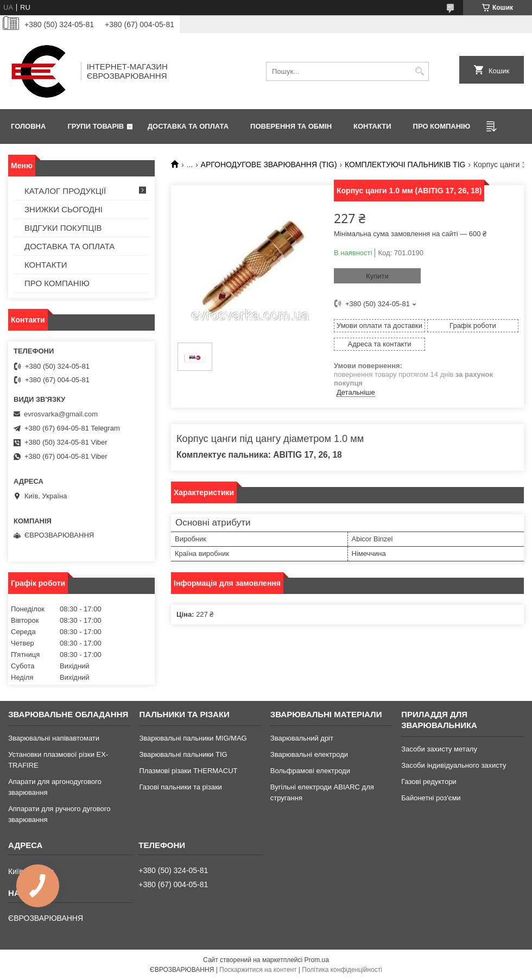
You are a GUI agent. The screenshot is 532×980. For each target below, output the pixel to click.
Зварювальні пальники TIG (183, 754)
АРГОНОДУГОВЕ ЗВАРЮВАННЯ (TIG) (269, 165)
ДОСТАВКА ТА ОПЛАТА (188, 126)
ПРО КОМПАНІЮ (442, 126)
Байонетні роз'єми (431, 798)
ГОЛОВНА (28, 126)
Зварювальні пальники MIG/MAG (193, 738)
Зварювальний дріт (302, 738)
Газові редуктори (429, 782)
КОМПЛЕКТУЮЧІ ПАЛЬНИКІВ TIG (405, 165)
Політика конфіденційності (342, 970)
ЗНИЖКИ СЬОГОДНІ (64, 209)
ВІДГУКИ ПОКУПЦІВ (63, 228)
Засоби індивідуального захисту (454, 765)
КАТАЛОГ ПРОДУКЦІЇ (65, 191)
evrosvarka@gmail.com (61, 414)
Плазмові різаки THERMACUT (188, 771)
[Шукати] (419, 71)
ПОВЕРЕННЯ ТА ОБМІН (291, 126)
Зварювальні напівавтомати (54, 738)
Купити (377, 276)
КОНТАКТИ (372, 126)
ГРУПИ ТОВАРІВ (96, 126)
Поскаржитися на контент (258, 970)
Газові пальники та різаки (180, 787)
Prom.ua (317, 960)
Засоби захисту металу (439, 749)
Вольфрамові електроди (310, 771)
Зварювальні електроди (309, 754)
